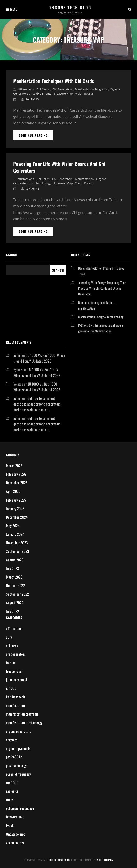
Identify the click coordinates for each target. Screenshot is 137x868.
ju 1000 (11, 688)
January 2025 (15, 509)
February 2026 (16, 474)
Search (11, 255)
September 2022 (18, 594)
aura (9, 637)
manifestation (84, 179)
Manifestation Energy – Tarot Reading (101, 317)
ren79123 (32, 99)
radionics (12, 791)
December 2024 (17, 517)
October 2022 (16, 585)
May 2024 (13, 526)
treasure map (63, 94)
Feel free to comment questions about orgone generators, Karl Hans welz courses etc (37, 404)
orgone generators (19, 731)
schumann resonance (20, 808)
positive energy (41, 94)
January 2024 (15, 534)
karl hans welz (16, 697)
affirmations (26, 89)
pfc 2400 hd (14, 757)
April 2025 (13, 491)
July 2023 (13, 568)
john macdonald (17, 680)
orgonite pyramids (18, 748)
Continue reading (36, 137)
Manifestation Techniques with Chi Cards (54, 81)
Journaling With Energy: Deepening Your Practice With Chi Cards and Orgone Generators (102, 288)
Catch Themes (104, 860)
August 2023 (15, 560)
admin (17, 355)
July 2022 (13, 611)
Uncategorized (16, 834)
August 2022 (15, 603)
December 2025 (17, 483)
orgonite (12, 740)
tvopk (10, 825)
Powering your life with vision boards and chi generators (59, 167)
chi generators (62, 89)
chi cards (43, 89)
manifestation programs (91, 89)
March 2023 (14, 577)
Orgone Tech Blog (70, 7)
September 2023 (18, 551)
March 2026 (14, 466)
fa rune (11, 663)
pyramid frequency (18, 774)
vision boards (84, 94)
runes (10, 800)
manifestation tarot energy (24, 723)
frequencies (14, 671)
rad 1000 (12, 783)
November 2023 (17, 543)
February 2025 (16, 500)
